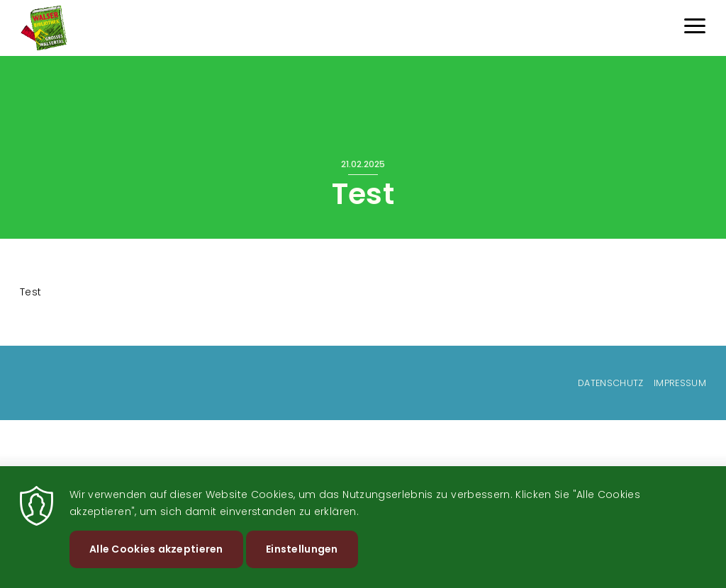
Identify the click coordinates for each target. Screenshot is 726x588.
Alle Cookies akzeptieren (156, 559)
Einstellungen (302, 559)
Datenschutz (611, 383)
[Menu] (695, 28)
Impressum (680, 383)
